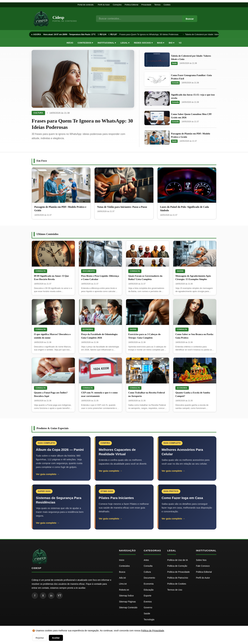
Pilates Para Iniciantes (116, 498)
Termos (157, 5)
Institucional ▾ (107, 43)
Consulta (175, 83)
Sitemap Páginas (127, 602)
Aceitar (56, 638)
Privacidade (146, 5)
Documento (89, 271)
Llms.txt (123, 584)
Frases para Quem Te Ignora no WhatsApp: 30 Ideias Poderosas (149, 34)
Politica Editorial (204, 572)
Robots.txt (124, 590)
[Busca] (139, 19)
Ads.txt (122, 578)
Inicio (122, 560)
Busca (122, 572)
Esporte (148, 596)
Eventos (148, 602)
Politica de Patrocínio (178, 578)
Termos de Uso (175, 590)
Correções (117, 5)
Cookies (167, 5)
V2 (180, 43)
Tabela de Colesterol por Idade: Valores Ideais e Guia (210, 34)
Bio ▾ (172, 43)
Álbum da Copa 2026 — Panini (60, 450)
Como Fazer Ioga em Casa (182, 498)
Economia (88, 329)
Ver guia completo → (48, 474)
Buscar (190, 19)
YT (59, 596)
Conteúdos (124, 566)
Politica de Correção (177, 566)
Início (70, 43)
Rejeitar (40, 638)
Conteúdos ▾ (85, 43)
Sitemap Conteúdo (128, 607)
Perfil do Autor (104, 5)
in (51, 596)
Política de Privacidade (152, 631)
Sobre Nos (201, 560)
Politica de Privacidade (179, 572)
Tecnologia (149, 619)
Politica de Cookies (177, 584)
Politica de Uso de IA (178, 560)
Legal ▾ (125, 43)
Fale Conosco (203, 566)
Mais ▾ (161, 43)
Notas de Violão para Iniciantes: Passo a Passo (122, 207)
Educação (149, 590)
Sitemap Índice (126, 596)
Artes (146, 560)
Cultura (38, 113)
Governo (148, 607)
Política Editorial (131, 5)
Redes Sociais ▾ (143, 43)
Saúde (174, 63)
